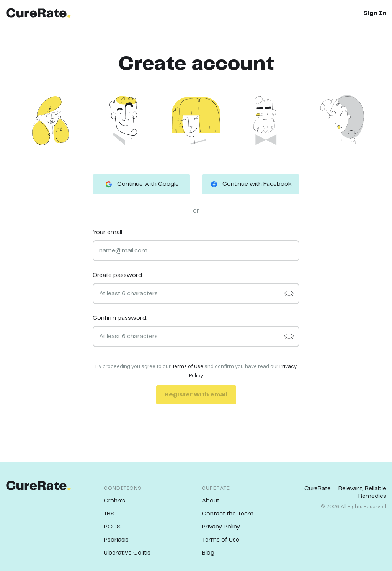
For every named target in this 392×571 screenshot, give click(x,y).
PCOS (112, 527)
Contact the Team (228, 514)
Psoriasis (116, 540)
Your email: (108, 232)
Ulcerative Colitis (127, 553)
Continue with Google (141, 184)
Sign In (375, 13)
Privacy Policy (221, 527)
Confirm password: (120, 318)
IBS (109, 514)
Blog (208, 553)
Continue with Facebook (251, 184)
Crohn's (114, 501)
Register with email (196, 395)
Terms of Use (188, 367)
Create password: (118, 275)
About (211, 501)
